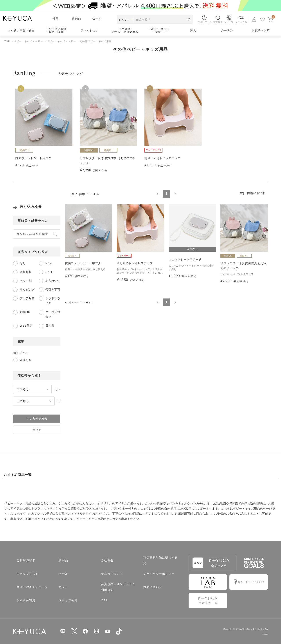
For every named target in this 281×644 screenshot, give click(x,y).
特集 (56, 18)
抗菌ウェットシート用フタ (83, 263)
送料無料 (26, 272)
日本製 (50, 326)
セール (97, 18)
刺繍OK (25, 312)
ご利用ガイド (26, 560)
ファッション (90, 30)
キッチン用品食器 (21, 30)
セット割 (26, 281)
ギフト (64, 587)
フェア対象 (27, 298)
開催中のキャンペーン (32, 587)
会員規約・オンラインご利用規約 (118, 587)
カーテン (227, 30)
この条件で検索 (37, 419)
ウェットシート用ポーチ (185, 259)
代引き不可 (53, 290)
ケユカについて (112, 574)
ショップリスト (28, 574)
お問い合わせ (153, 587)
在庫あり (26, 360)
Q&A (104, 600)
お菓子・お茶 (261, 30)
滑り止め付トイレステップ (135, 263)
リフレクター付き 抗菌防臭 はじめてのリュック (244, 266)
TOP (7, 41)
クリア (37, 430)
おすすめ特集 (26, 600)
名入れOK (52, 281)
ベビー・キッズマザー (160, 31)
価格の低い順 (256, 193)
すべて (24, 353)
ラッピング (27, 290)
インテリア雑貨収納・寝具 (56, 31)
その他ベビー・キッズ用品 (96, 41)
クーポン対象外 (53, 314)
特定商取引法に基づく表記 (160, 560)
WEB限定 (26, 326)
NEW (49, 263)
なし (23, 263)
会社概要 (107, 560)
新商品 (77, 18)
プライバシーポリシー (159, 574)
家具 (193, 30)
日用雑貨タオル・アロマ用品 (125, 31)
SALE (49, 272)
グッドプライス (53, 301)
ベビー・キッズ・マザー (28, 41)
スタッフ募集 (68, 600)
